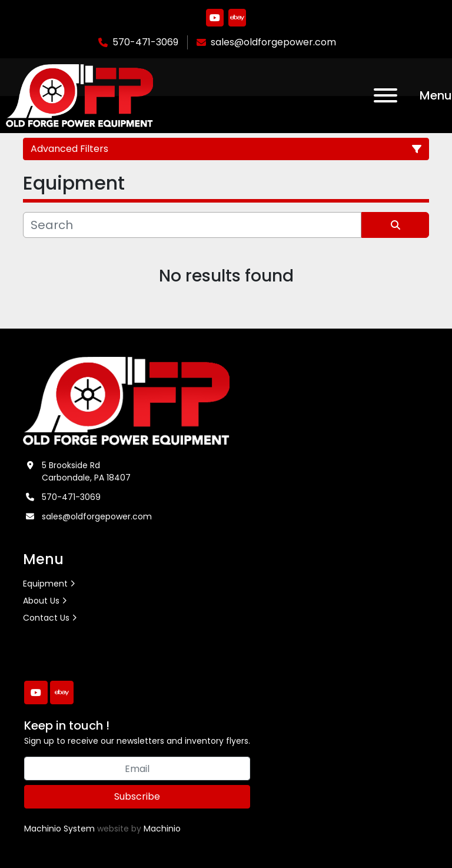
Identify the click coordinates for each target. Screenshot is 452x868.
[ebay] (237, 18)
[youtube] (215, 18)
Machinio (162, 829)
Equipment (45, 584)
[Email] (137, 768)
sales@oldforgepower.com (273, 42)
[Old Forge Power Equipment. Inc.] (126, 400)
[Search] (192, 225)
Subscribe (137, 796)
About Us (41, 601)
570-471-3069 (145, 42)
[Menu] (385, 95)
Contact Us (46, 618)
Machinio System (59, 829)
